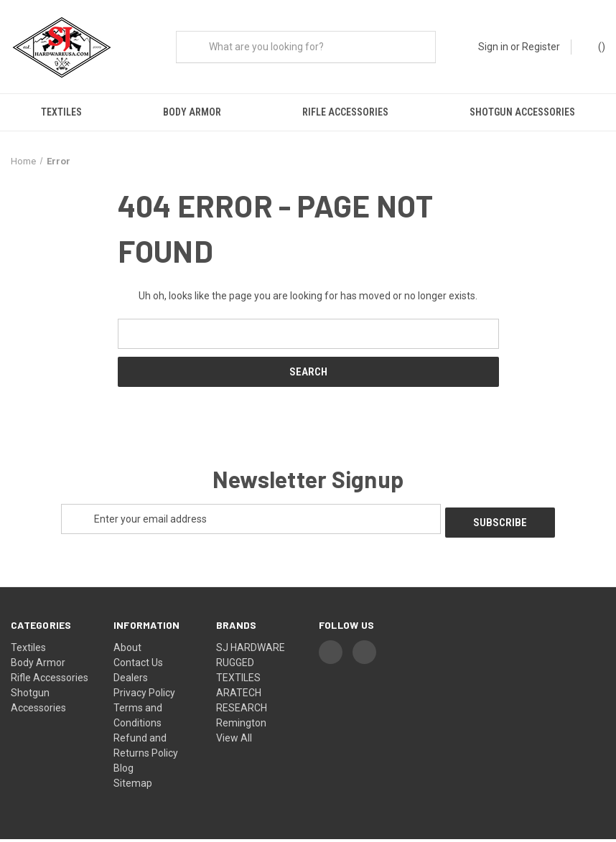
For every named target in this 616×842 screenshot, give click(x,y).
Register (541, 47)
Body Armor (192, 112)
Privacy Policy (144, 696)
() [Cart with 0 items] (595, 46)
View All (234, 741)
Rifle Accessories (345, 112)
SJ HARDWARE (251, 650)
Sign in (493, 47)
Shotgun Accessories (522, 112)
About (127, 650)
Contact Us (138, 665)
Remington (241, 726)
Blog (123, 771)
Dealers (131, 680)
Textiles (61, 112)
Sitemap (133, 786)
